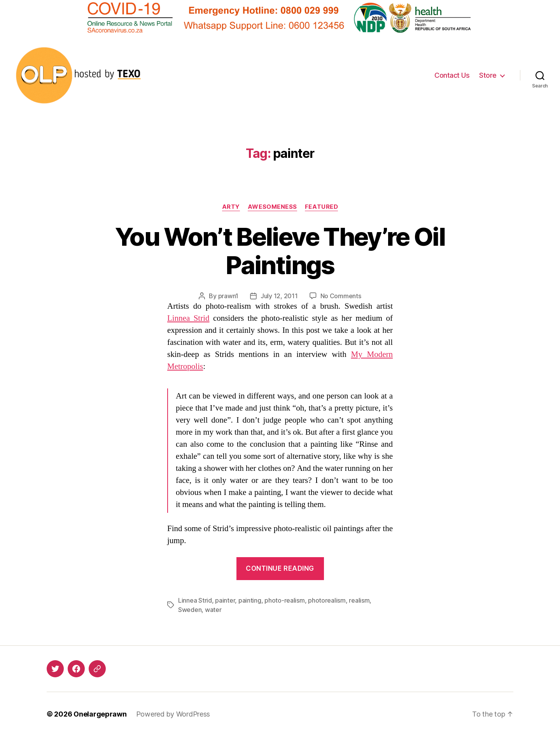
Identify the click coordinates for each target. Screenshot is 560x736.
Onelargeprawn (100, 714)
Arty (231, 207)
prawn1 (228, 296)
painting (250, 600)
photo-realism (285, 600)
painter (225, 600)
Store (488, 75)
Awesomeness (272, 207)
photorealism (327, 600)
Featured (321, 207)
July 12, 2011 (279, 296)
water (213, 610)
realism (359, 600)
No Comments (341, 296)
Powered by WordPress (173, 714)
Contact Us (452, 75)
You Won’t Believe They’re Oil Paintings (280, 251)
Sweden (190, 610)
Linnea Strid (188, 318)
